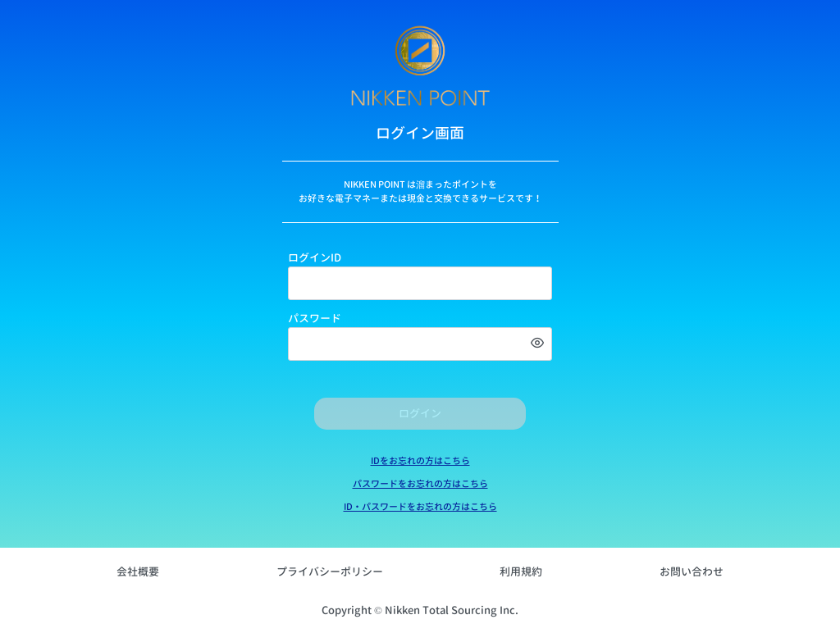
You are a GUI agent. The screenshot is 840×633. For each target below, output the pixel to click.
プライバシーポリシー (330, 572)
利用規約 (521, 572)
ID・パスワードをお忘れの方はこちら (420, 507)
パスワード (315, 318)
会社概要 (138, 572)
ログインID (315, 257)
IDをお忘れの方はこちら (420, 461)
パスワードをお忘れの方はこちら (420, 484)
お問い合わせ (692, 572)
